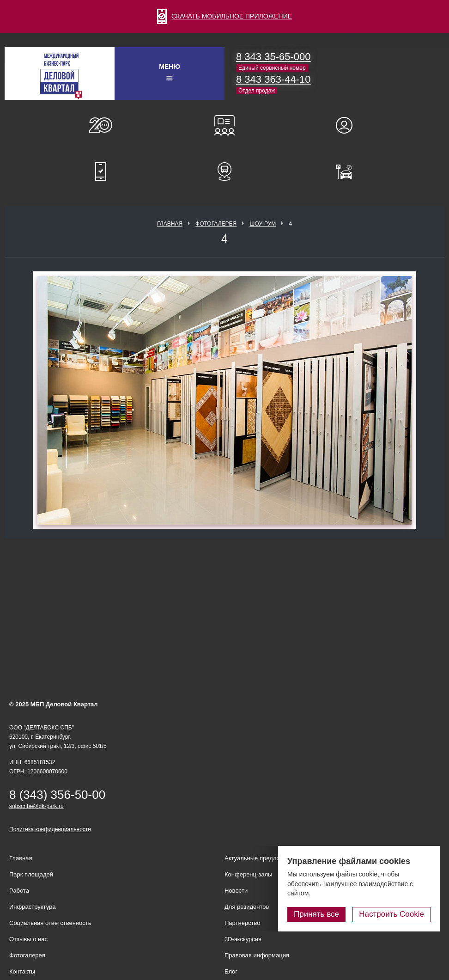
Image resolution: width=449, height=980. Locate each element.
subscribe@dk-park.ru (36, 806)
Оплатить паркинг (348, 171)
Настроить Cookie (391, 914)
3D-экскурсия (243, 939)
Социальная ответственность (50, 923)
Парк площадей (31, 874)
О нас (101, 125)
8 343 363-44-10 (273, 79)
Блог (231, 971)
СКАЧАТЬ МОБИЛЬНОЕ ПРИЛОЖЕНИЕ (224, 16)
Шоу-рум (263, 224)
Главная (170, 224)
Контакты (22, 971)
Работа (19, 891)
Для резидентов (348, 125)
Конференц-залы (224, 125)
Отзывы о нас (28, 939)
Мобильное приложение (101, 171)
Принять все (316, 914)
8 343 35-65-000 (273, 57)
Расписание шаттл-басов (224, 171)
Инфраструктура (32, 907)
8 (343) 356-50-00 (57, 795)
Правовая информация (257, 955)
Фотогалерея (216, 224)
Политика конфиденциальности (50, 829)
